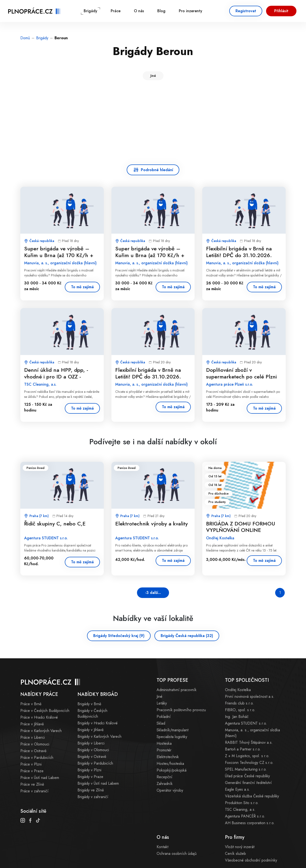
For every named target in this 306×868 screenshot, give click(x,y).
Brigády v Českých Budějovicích (92, 713)
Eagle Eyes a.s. (238, 789)
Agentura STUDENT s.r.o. (246, 723)
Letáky (162, 703)
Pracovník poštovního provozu (181, 710)
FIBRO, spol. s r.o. (240, 710)
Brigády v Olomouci (93, 750)
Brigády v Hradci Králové (98, 723)
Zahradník (165, 784)
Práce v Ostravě (33, 751)
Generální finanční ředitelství (248, 783)
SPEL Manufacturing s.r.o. (246, 769)
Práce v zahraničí (34, 791)
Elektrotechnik (168, 757)
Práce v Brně (31, 704)
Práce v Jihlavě (32, 724)
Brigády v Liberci (91, 743)
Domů (25, 38)
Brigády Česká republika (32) (187, 636)
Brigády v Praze (90, 777)
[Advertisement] (153, 123)
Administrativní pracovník (177, 690)
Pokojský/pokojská (172, 770)
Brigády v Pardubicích (95, 763)
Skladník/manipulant (172, 730)
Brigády (90, 11)
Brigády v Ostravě (92, 757)
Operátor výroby (170, 790)
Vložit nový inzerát (240, 847)
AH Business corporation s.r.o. (250, 823)
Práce (116, 11)
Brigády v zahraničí (93, 797)
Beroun (61, 38)
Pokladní (164, 717)
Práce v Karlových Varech (41, 731)
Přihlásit (281, 11)
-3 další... (153, 593)
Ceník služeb (235, 854)
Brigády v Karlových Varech (99, 736)
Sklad (161, 723)
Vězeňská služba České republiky (252, 796)
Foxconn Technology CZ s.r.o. (249, 763)
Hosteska (164, 743)
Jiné (153, 76)
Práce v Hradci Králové (39, 717)
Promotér (164, 750)
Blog (161, 11)
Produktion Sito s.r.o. (242, 803)
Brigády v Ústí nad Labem (98, 783)
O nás (139, 11)
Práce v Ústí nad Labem (40, 778)
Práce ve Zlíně (32, 784)
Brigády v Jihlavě (90, 730)
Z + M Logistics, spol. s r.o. (247, 756)
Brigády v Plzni (89, 770)
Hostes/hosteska (170, 764)
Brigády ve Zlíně (91, 790)
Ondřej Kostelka (238, 690)
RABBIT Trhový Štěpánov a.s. (249, 742)
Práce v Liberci (33, 737)
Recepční (164, 777)
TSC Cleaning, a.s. (240, 809)
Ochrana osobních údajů (177, 854)
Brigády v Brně (89, 704)
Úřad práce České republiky (247, 776)
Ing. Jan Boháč (237, 717)
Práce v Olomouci (35, 744)
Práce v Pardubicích (37, 758)
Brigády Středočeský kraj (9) (119, 636)
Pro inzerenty (191, 11)
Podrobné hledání (157, 170)
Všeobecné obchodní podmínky (251, 860)
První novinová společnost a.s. (250, 696)
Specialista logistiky (172, 737)
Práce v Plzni (31, 764)
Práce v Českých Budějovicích (45, 711)
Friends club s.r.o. (239, 703)
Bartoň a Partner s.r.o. (243, 749)
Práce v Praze (32, 771)
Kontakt (162, 847)
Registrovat (246, 11)
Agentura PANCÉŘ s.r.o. (245, 816)
